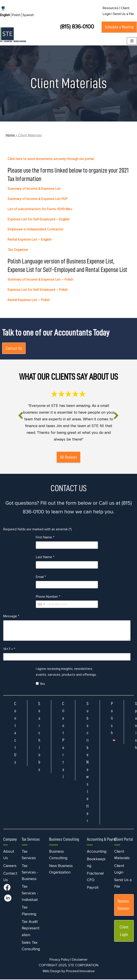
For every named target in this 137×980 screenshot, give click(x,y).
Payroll (93, 888)
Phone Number (48, 597)
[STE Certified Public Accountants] (13, 35)
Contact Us (14, 348)
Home (10, 135)
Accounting (97, 852)
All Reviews (68, 457)
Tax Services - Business (30, 873)
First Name (45, 538)
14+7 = (9, 650)
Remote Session (123, 905)
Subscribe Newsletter (87, 763)
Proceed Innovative (80, 972)
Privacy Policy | (60, 960)
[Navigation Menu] (132, 41)
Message (11, 617)
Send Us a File (124, 14)
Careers (10, 866)
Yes (40, 684)
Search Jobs (39, 737)
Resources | (111, 8)
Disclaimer (80, 960)
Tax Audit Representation (31, 929)
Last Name (45, 557)
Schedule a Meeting (119, 27)
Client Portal (63, 741)
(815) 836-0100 (77, 27)
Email (41, 577)
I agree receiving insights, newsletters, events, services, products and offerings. (66, 672)
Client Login (124, 931)
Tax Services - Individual (30, 894)
